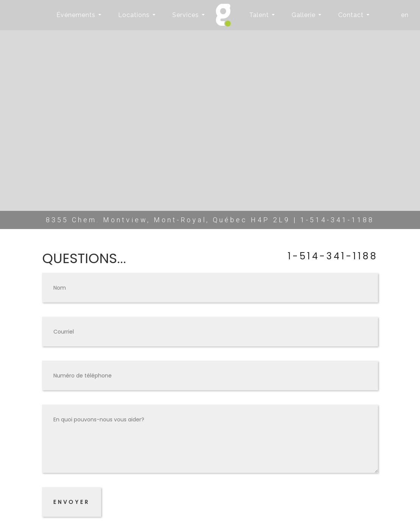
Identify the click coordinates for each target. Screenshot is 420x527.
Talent (259, 15)
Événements (76, 15)
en (405, 15)
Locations (134, 15)
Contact (351, 15)
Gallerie (304, 15)
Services (186, 15)
